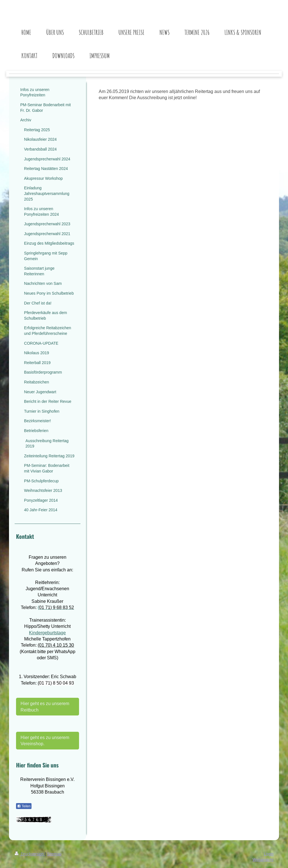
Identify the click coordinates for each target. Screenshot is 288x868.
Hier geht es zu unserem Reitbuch (45, 706)
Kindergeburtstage (47, 633)
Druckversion (30, 854)
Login (269, 854)
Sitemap (54, 854)
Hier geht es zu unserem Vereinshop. (45, 740)
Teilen (24, 806)
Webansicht (263, 860)
